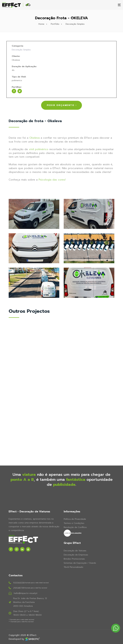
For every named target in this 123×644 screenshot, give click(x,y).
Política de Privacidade (75, 519)
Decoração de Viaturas (75, 551)
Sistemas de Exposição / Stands (80, 563)
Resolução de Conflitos (75, 527)
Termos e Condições (74, 523)
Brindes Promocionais (74, 559)
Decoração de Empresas (76, 555)
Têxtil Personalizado (73, 567)
